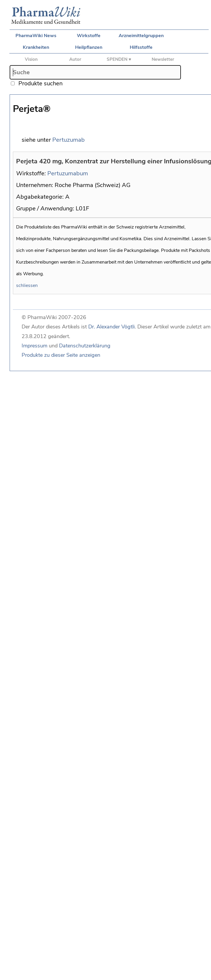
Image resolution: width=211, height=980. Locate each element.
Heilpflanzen (89, 47)
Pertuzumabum (68, 173)
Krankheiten (36, 47)
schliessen (27, 285)
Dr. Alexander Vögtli (111, 327)
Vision (31, 59)
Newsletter (163, 59)
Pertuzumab (69, 140)
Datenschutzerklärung (85, 346)
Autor (75, 59)
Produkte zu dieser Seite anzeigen (61, 355)
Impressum (34, 346)
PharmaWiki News (36, 36)
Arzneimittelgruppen (141, 36)
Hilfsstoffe (141, 47)
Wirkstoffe (89, 36)
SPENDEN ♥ (119, 59)
